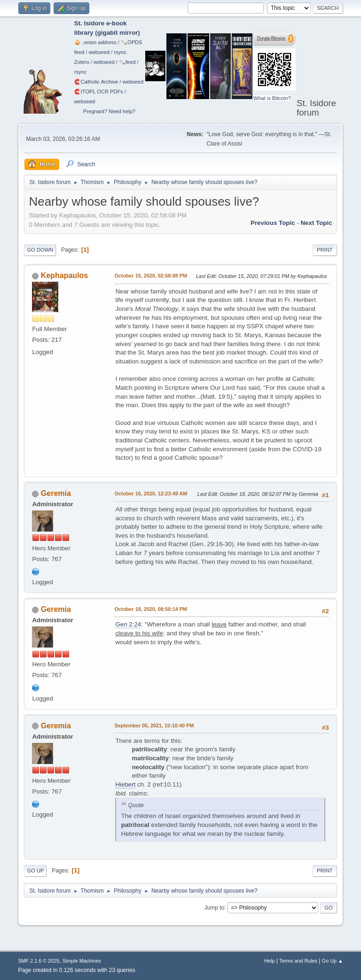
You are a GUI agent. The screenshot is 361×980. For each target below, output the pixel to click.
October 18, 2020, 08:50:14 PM (151, 609)
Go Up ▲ (333, 961)
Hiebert (125, 784)
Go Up (35, 871)
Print (325, 250)
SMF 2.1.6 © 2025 (39, 961)
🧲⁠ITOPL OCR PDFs (99, 92)
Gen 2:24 (128, 624)
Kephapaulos (64, 275)
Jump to (215, 907)
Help (269, 961)
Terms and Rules (298, 961)
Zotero (82, 62)
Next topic (316, 223)
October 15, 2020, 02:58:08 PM (151, 276)
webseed (99, 52)
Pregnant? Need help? (109, 111)
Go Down (40, 250)
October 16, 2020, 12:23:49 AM (151, 494)
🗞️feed (127, 62)
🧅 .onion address (95, 42)
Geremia (56, 493)
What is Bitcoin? (272, 98)
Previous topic (273, 223)
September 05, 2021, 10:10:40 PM (154, 725)
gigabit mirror (118, 33)
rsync (120, 52)
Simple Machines (82, 961)
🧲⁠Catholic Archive (96, 82)
